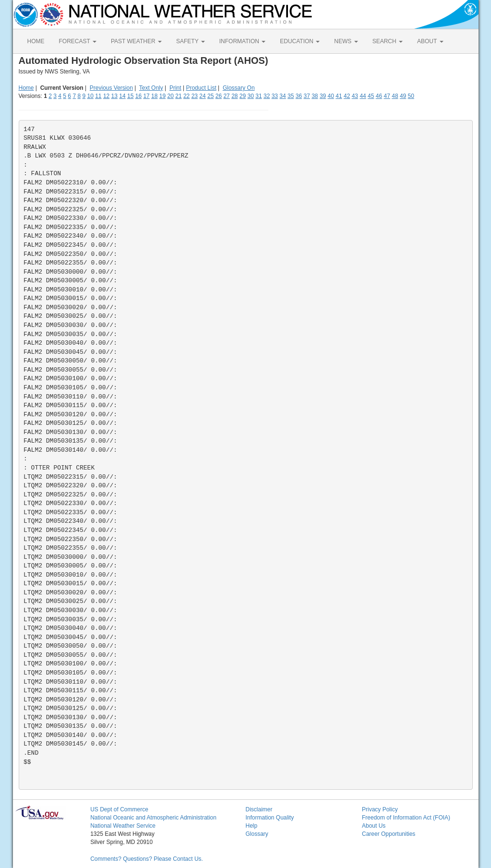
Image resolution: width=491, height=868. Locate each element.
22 (186, 96)
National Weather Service (123, 826)
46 (379, 96)
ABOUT (430, 41)
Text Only (151, 88)
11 (98, 96)
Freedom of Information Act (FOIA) (406, 818)
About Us (374, 826)
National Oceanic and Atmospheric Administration (153, 818)
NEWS (346, 41)
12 (106, 96)
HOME (36, 41)
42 (347, 96)
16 (138, 96)
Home (26, 88)
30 (251, 96)
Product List (201, 88)
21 (178, 96)
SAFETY (191, 41)
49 (403, 96)
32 (267, 96)
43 (355, 96)
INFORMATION (242, 41)
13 (114, 96)
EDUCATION (300, 41)
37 (306, 96)
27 (226, 96)
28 (234, 96)
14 (122, 96)
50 (411, 96)
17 (146, 96)
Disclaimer (259, 809)
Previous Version (111, 88)
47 (387, 96)
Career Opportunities (389, 834)
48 (395, 96)
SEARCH (388, 41)
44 (363, 96)
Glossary (257, 834)
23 (195, 96)
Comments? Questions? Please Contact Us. (147, 859)
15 (130, 96)
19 (162, 96)
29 (243, 96)
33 (275, 96)
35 (291, 96)
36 (299, 96)
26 (219, 96)
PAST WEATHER (136, 41)
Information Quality (269, 818)
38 (315, 96)
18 (154, 96)
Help (251, 826)
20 (171, 96)
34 (282, 96)
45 (371, 96)
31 (258, 96)
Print (175, 88)
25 (210, 96)
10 (90, 96)
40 (331, 96)
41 (339, 96)
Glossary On (239, 88)
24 (202, 96)
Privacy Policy (380, 809)
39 (323, 96)
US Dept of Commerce (119, 809)
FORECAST (78, 41)
